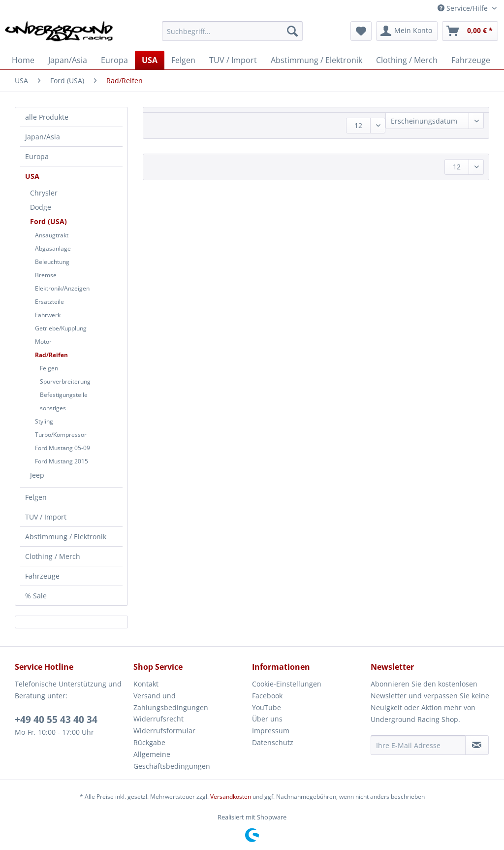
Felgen (49, 368)
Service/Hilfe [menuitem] (464, 8)
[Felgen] (183, 60)
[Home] (23, 60)
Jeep (37, 475)
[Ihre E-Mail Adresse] (418, 745)
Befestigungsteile (64, 395)
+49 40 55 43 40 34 (56, 719)
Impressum (271, 731)
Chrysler (44, 193)
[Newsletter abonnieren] (477, 745)
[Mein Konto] (407, 31)
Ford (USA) (48, 221)
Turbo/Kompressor (61, 435)
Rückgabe (149, 742)
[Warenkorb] (470, 31)
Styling (44, 421)
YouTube (267, 707)
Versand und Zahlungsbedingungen (171, 702)
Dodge (41, 207)
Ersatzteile (49, 302)
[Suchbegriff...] (233, 31)
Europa (37, 156)
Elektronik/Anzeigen (62, 288)
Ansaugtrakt (52, 235)
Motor (43, 342)
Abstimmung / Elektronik (66, 537)
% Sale (36, 596)
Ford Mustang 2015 (62, 461)
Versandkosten (231, 797)
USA (32, 176)
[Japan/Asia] (68, 60)
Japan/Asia (43, 137)
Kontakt (146, 684)
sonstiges (53, 408)
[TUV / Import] (233, 60)
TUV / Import (46, 517)
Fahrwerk (48, 315)
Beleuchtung (52, 262)
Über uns (267, 719)
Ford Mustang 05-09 (63, 448)
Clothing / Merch (53, 556)
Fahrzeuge (42, 576)
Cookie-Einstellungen (287, 684)
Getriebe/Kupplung (61, 328)
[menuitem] (233, 36)
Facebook (267, 696)
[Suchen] (292, 31)
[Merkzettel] (361, 31)
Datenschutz (273, 742)
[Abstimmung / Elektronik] (316, 60)
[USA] (150, 60)
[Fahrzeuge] (471, 60)
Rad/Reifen (51, 355)
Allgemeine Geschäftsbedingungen (172, 760)
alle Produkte (47, 117)
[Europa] (114, 60)
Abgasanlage (53, 248)
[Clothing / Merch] (407, 60)
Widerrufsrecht (158, 719)
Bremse (46, 275)
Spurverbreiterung (65, 381)
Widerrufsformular (164, 731)
